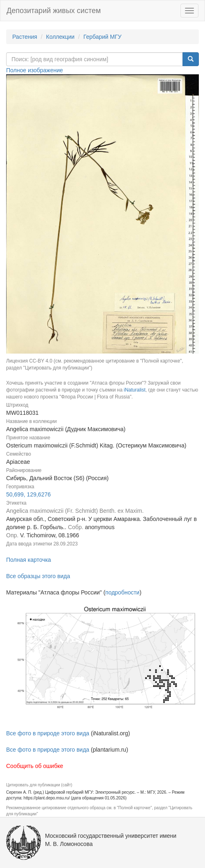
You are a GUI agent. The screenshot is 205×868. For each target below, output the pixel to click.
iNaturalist (135, 390)
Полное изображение (35, 70)
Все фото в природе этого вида (48, 733)
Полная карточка (29, 560)
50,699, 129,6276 (28, 494)
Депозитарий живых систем (54, 11)
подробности (122, 592)
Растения (25, 37)
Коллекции (61, 37)
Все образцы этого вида (38, 576)
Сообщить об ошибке (35, 766)
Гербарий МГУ (102, 37)
